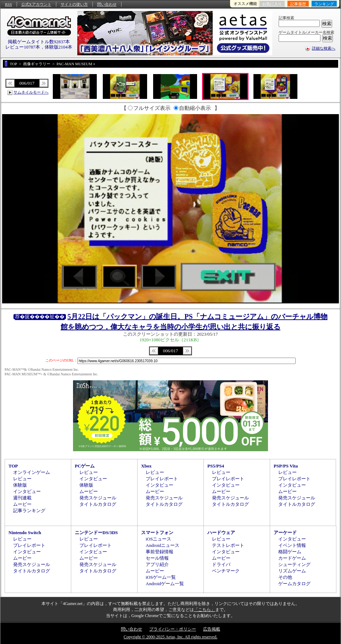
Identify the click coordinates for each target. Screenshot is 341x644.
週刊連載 (22, 498)
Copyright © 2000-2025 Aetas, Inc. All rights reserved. (170, 637)
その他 (285, 577)
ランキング (324, 4)
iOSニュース (158, 539)
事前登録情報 (160, 552)
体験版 (20, 485)
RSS (9, 4)
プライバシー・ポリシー (173, 629)
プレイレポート (162, 479)
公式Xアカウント (36, 4)
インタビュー (27, 491)
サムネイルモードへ (31, 92)
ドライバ (221, 564)
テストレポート (228, 545)
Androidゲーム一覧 (165, 584)
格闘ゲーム (290, 552)
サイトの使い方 (74, 4)
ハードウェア (221, 533)
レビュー (22, 479)
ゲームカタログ (294, 584)
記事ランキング (29, 511)
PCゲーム (85, 466)
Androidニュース (163, 545)
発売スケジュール (98, 498)
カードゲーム (292, 558)
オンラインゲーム (32, 472)
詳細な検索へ (324, 48)
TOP (13, 466)
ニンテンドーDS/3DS (96, 533)
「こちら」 (205, 610)
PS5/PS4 (216, 466)
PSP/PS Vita (286, 466)
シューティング (294, 564)
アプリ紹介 (157, 564)
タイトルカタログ (98, 504)
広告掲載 (212, 629)
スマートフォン (157, 533)
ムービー (22, 504)
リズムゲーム (292, 571)
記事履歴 (298, 4)
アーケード (285, 533)
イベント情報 (292, 545)
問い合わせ (107, 4)
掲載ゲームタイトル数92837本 (39, 42)
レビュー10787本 (23, 47)
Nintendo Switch (25, 533)
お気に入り (272, 4)
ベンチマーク (226, 571)
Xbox (146, 466)
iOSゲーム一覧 (161, 577)
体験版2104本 (58, 47)
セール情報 (157, 558)
